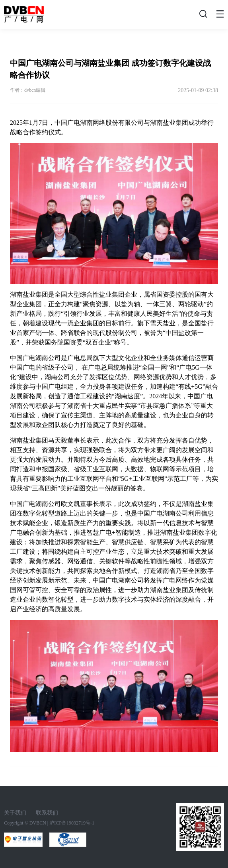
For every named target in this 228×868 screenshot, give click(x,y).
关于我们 (15, 813)
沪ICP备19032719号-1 (72, 823)
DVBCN (38, 823)
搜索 (202, 16)
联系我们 (47, 813)
